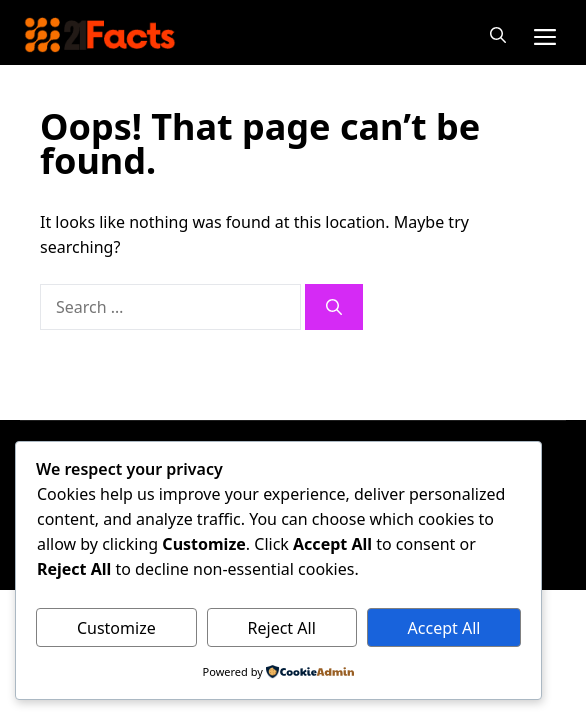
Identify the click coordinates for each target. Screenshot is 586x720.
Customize (116, 628)
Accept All (444, 628)
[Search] (334, 307)
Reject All (282, 628)
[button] (498, 35)
